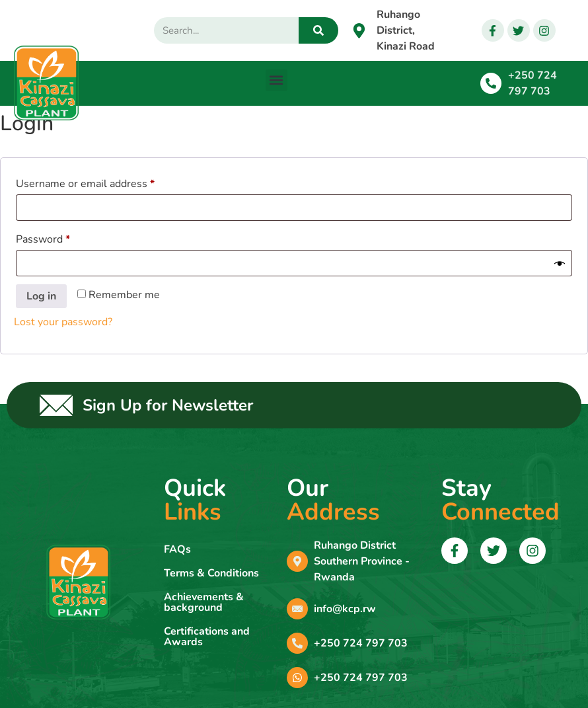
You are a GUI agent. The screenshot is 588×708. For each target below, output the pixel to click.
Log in (41, 296)
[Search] (318, 30)
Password (64, 238)
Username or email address (107, 182)
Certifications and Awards (207, 637)
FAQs (177, 549)
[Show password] (560, 263)
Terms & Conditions (211, 573)
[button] (276, 80)
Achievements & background (204, 602)
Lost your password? (63, 322)
